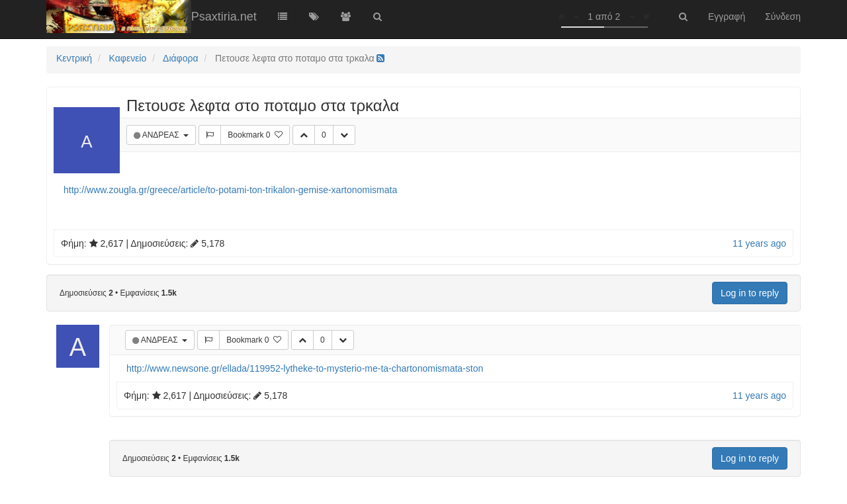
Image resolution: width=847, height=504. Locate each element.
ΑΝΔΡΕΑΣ (162, 135)
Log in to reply (750, 293)
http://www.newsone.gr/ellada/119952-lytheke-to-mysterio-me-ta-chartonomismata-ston (305, 368)
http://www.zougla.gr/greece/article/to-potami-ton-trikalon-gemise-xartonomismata (230, 190)
